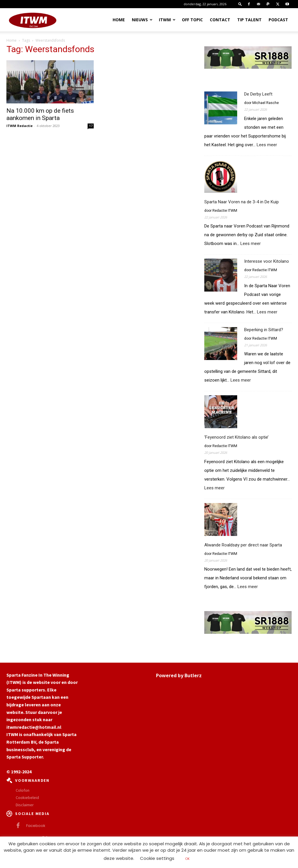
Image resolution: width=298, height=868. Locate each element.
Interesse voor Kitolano (267, 261)
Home (119, 20)
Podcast (278, 20)
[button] (240, 4)
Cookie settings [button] (157, 858)
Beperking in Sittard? (264, 330)
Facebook (36, 826)
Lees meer (267, 145)
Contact (220, 20)
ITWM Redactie (19, 126)
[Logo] (33, 20)
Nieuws (142, 20)
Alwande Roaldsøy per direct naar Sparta (243, 545)
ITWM (167, 20)
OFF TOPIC (192, 20)
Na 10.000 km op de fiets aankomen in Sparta (40, 114)
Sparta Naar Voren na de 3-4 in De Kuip (242, 202)
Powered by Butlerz (179, 675)
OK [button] (187, 859)
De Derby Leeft (258, 94)
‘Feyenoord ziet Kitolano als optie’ (236, 437)
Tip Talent (249, 20)
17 (91, 126)
